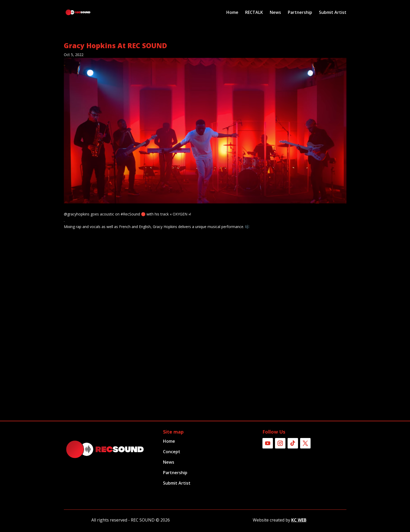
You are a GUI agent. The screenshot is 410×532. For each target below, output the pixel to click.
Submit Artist (333, 13)
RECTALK (254, 13)
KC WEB (299, 520)
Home (232, 13)
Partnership (300, 13)
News (275, 13)
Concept (172, 452)
